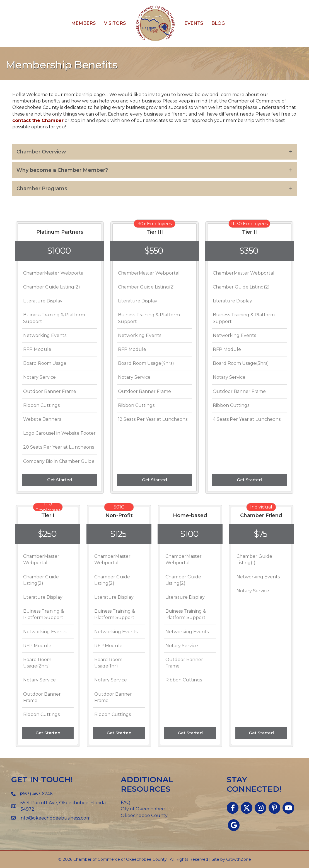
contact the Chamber (38, 120)
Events (194, 23)
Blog (218, 23)
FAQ (125, 802)
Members (83, 23)
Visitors (115, 23)
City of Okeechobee (143, 809)
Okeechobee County (144, 816)
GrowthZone (239, 859)
